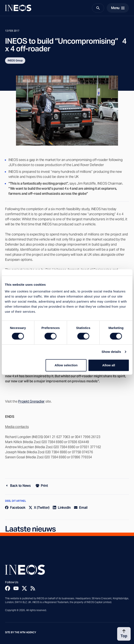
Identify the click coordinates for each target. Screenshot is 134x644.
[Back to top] (124, 634)
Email (81, 508)
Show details (111, 352)
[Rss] (33, 588)
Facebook (15, 508)
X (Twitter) (39, 508)
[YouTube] (16, 588)
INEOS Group (15, 60)
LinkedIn (62, 508)
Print (42, 486)
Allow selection (66, 365)
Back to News (18, 486)
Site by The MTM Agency (21, 632)
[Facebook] (8, 588)
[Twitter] (24, 588)
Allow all (109, 365)
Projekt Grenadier (31, 401)
